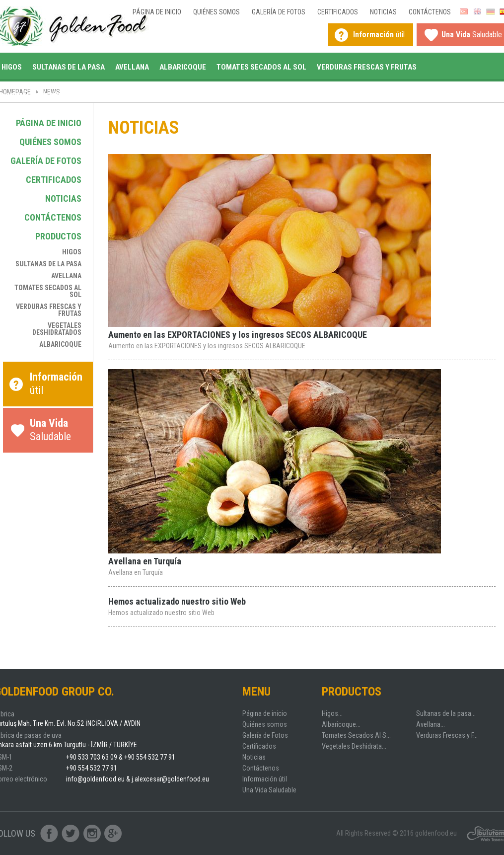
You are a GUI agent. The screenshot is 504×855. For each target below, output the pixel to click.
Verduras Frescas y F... (447, 735)
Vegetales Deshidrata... (354, 746)
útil (379, 35)
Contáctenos (430, 12)
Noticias (383, 12)
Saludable (59, 432)
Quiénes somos (216, 12)
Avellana (132, 67)
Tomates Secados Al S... (356, 735)
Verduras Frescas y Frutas (367, 67)
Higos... (332, 713)
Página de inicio (157, 12)
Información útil (265, 779)
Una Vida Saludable (269, 790)
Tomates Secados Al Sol (261, 67)
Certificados (338, 12)
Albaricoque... (341, 724)
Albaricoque (183, 67)
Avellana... (431, 724)
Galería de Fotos (279, 12)
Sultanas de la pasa (69, 67)
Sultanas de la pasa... (446, 713)
